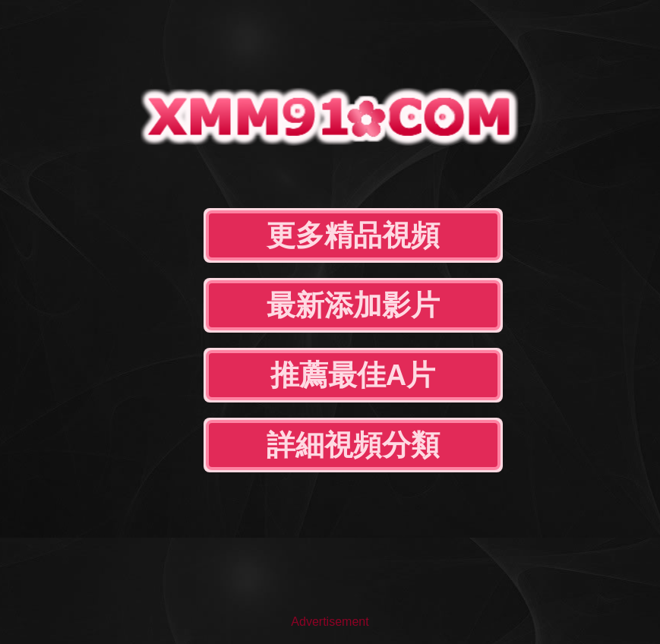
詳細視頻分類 (353, 445)
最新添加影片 (353, 305)
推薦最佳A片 (353, 375)
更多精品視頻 (353, 235)
